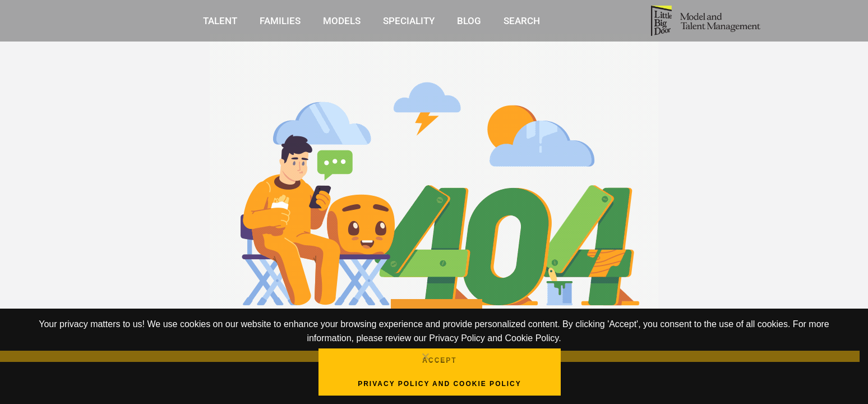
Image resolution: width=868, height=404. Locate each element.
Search (522, 21)
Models (342, 21)
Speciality (409, 21)
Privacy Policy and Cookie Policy (440, 384)
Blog (469, 21)
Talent (220, 21)
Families (280, 21)
